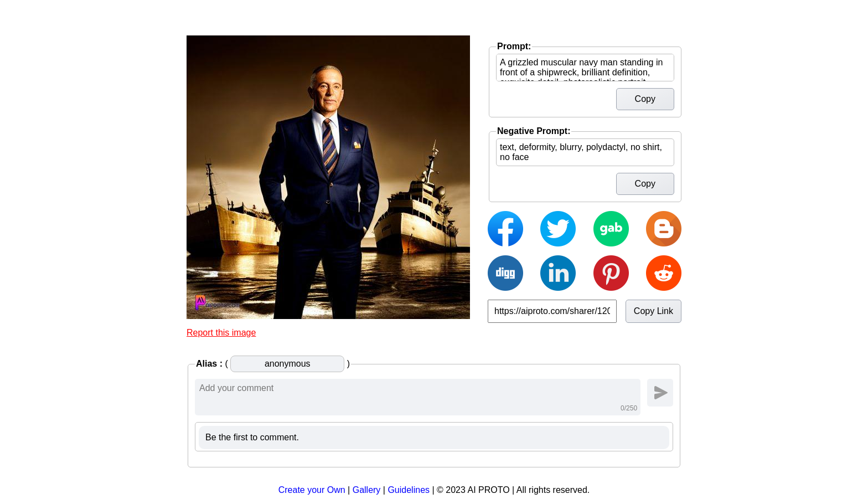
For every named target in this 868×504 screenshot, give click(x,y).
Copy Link (653, 311)
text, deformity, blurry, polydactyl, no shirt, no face (585, 152)
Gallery (367, 490)
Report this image (221, 333)
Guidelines (409, 490)
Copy (645, 99)
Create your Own (312, 490)
